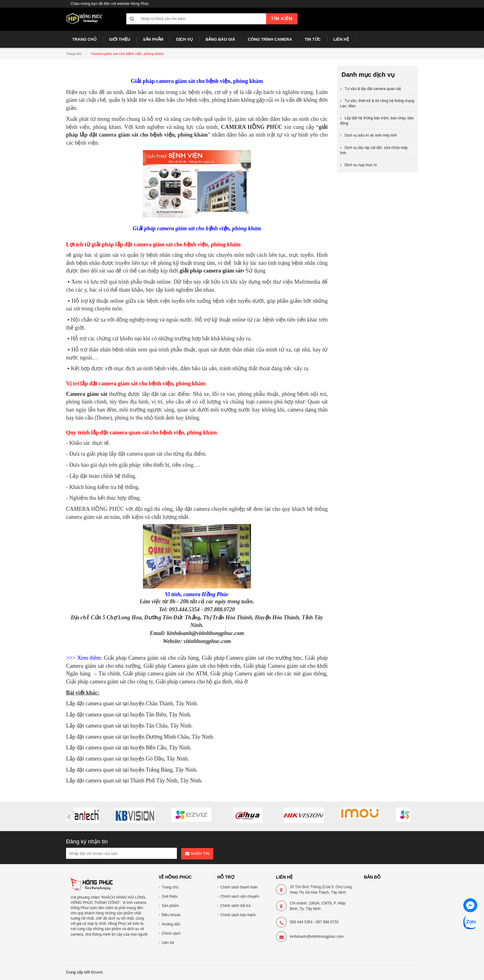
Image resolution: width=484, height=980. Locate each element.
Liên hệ (168, 943)
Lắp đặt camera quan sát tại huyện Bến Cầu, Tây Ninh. (129, 748)
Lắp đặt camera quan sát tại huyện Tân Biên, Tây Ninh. (129, 715)
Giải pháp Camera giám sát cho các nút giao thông (268, 674)
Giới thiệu (170, 896)
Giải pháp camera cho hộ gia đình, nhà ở (201, 682)
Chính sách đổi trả (236, 906)
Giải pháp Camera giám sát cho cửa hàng (151, 658)
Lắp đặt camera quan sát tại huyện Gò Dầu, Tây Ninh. (128, 759)
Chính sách (171, 933)
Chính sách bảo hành (238, 915)
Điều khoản (171, 915)
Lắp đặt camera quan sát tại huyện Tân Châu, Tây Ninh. (129, 726)
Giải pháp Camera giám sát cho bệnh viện (192, 666)
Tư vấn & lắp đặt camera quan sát (373, 89)
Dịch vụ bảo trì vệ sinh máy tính (371, 135)
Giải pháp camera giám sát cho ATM (165, 674)
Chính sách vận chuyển (240, 896)
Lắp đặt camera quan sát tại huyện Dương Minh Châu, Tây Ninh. (140, 737)
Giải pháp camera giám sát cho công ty (109, 682)
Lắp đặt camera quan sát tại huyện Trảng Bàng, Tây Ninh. (132, 770)
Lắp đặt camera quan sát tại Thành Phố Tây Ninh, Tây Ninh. (134, 781)
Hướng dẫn (171, 924)
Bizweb (97, 972)
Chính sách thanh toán (239, 887)
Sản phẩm (170, 906)
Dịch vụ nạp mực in (361, 165)
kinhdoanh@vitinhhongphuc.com (317, 937)
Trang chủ (74, 54)
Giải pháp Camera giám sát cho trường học (252, 658)
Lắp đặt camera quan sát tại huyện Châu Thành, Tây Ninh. (132, 703)
